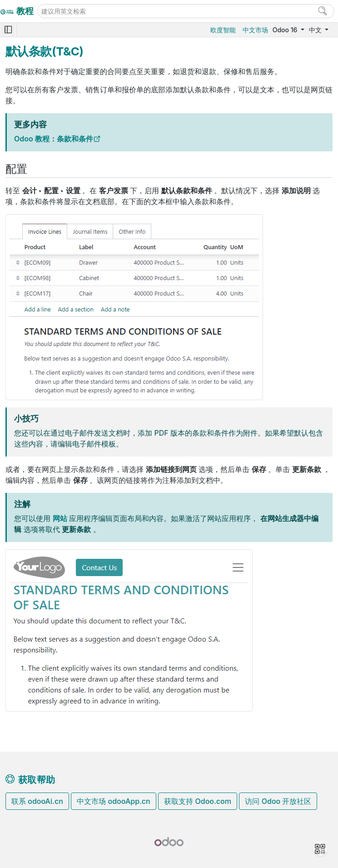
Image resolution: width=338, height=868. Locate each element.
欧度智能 (223, 30)
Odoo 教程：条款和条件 (54, 139)
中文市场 (255, 30)
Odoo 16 (286, 30)
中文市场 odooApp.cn (113, 801)
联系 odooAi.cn (37, 801)
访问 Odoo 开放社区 (278, 801)
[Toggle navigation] (8, 30)
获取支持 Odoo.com (198, 801)
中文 (316, 30)
